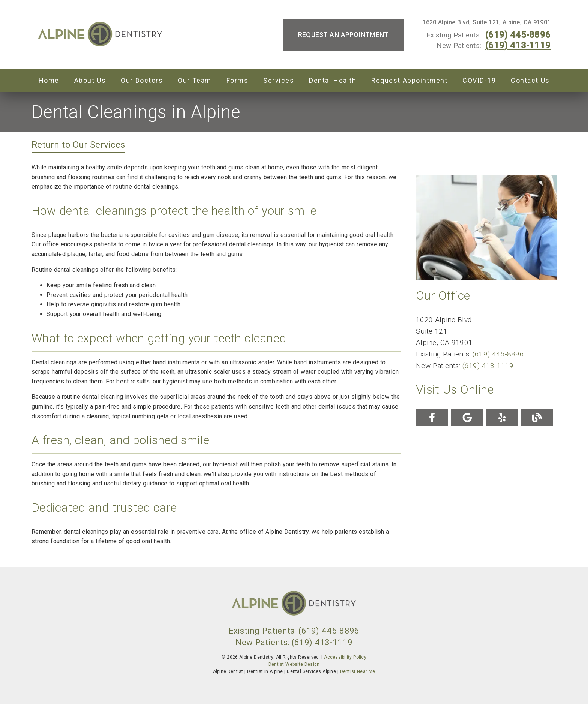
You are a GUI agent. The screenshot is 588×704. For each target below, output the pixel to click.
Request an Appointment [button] (343, 35)
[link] (100, 35)
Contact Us (530, 80)
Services (279, 80)
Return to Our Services (78, 145)
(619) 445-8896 (518, 35)
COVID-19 (479, 80)
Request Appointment (409, 80)
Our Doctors (142, 80)
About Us (90, 80)
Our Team (195, 80)
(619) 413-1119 (518, 45)
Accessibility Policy (345, 657)
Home (49, 80)
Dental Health (333, 80)
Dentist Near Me (358, 671)
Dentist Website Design (294, 664)
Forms (238, 80)
